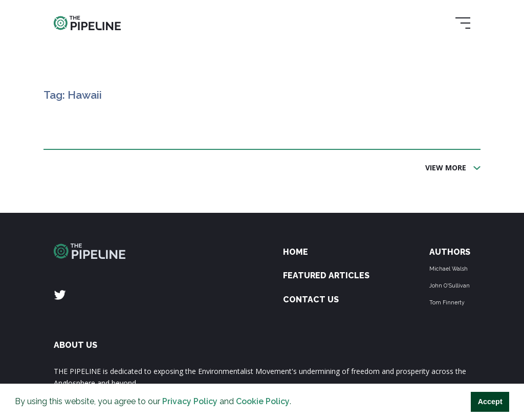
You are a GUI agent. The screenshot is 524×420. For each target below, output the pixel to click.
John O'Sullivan (450, 285)
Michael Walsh (449, 269)
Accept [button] (490, 402)
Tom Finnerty (447, 302)
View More (446, 167)
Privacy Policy (190, 401)
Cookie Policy (263, 401)
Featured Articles (326, 275)
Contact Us (311, 300)
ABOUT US (75, 345)
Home (296, 252)
